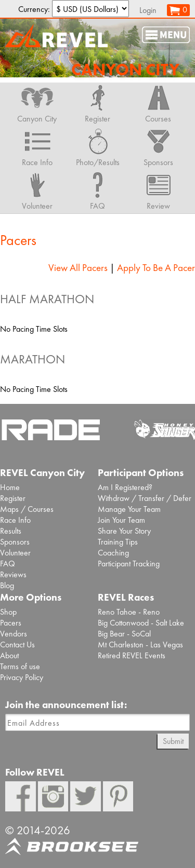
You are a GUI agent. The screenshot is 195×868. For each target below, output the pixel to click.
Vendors (14, 634)
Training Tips (118, 542)
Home (10, 487)
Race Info (15, 520)
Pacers (11, 623)
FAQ (8, 564)
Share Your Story (124, 531)
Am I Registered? (125, 487)
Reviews (13, 574)
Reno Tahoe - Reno (129, 612)
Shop (8, 612)
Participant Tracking (129, 564)
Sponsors (15, 542)
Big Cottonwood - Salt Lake (141, 623)
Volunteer (15, 553)
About (9, 655)
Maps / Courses (27, 509)
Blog (7, 585)
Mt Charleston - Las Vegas (140, 645)
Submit (173, 741)
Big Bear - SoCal (124, 634)
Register (13, 498)
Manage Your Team (129, 509)
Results (11, 531)
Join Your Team (121, 520)
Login (148, 10)
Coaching (113, 553)
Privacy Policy (22, 677)
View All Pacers (78, 268)
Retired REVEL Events (132, 655)
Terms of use (20, 666)
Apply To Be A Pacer (156, 268)
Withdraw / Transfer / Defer (145, 498)
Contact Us (17, 645)
